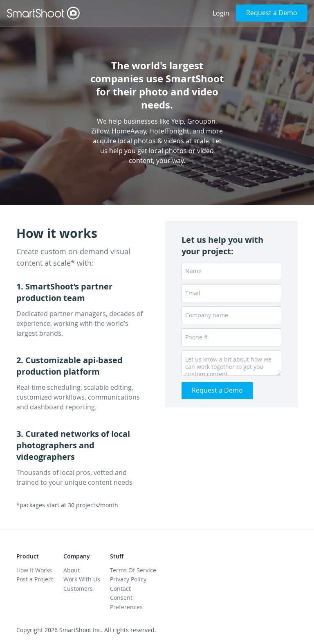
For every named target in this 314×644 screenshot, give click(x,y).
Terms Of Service (133, 570)
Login (221, 13)
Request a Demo (272, 13)
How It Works (34, 570)
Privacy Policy (128, 579)
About (72, 570)
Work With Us (82, 579)
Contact (120, 589)
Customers (78, 589)
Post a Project (35, 579)
